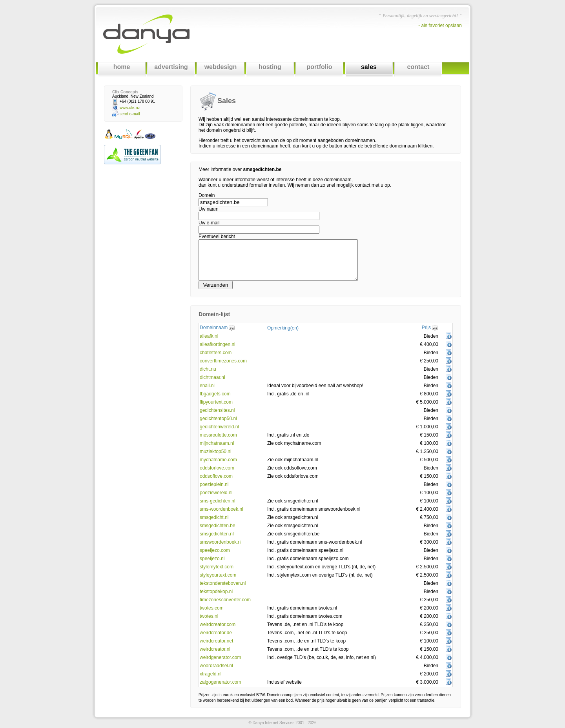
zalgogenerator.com (220, 682)
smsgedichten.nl (217, 534)
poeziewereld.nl (216, 493)
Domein (207, 195)
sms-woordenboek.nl (221, 509)
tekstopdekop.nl (216, 591)
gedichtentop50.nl (218, 419)
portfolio (320, 67)
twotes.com (212, 608)
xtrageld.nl (211, 674)
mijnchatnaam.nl (217, 443)
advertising (171, 67)
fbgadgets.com (215, 394)
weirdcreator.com (218, 624)
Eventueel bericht (217, 237)
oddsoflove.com (216, 476)
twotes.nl (209, 616)
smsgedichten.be (218, 526)
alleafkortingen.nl (218, 344)
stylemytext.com (217, 567)
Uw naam (209, 209)
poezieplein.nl (214, 484)
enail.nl (207, 386)
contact (418, 67)
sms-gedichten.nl (218, 501)
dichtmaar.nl (212, 377)
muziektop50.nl (216, 451)
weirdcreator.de (216, 633)
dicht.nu (208, 369)
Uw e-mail (209, 223)
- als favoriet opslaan (440, 25)
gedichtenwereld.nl (219, 427)
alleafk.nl (209, 336)
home (122, 67)
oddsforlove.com (217, 468)
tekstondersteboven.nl (223, 583)
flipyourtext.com (216, 402)
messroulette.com (218, 435)
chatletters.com (216, 353)
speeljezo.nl (212, 559)
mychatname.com (218, 460)
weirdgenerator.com (220, 657)
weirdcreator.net (216, 641)
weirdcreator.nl (215, 649)
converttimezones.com (223, 361)
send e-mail (130, 114)
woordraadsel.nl (216, 666)
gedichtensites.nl (217, 410)
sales (369, 67)
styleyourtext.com (218, 575)
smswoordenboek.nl (221, 542)
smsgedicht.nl (214, 517)
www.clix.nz (130, 108)
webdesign (221, 67)
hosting (270, 67)
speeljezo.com (215, 550)
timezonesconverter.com (225, 600)
